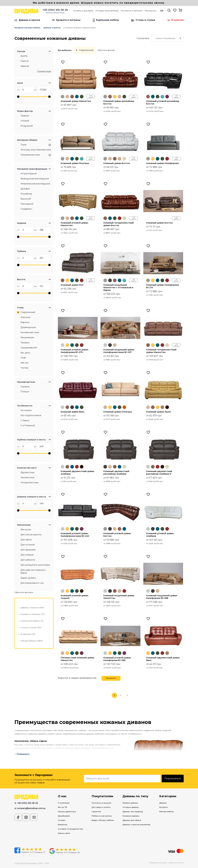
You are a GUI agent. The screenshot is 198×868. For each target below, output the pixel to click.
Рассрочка (150, 11)
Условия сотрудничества (70, 829)
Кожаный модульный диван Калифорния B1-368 (162, 597)
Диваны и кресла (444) (32, 608)
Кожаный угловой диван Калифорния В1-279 (74, 351)
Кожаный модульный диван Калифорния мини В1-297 (119, 351)
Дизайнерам (64, 816)
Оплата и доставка (83, 11)
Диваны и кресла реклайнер (136, 825)
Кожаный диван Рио (72, 285)
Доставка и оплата (101, 807)
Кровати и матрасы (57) (33, 614)
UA (162, 11)
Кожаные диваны (131, 816)
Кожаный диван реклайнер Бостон (119, 102)
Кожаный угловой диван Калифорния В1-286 (117, 659)
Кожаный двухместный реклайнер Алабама (116, 473)
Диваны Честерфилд (133, 812)
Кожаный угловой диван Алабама (160, 535)
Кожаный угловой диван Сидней (74, 597)
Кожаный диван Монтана (75, 163)
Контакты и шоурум (101, 803)
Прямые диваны (130, 803)
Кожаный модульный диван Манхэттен (119, 597)
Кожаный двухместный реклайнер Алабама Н (159, 473)
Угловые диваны (131, 807)
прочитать (111, 678)
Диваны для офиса (132, 820)
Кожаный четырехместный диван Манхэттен (161, 351)
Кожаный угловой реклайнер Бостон (163, 102)
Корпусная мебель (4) (32, 621)
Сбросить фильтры (24, 592)
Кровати (163, 807)
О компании (64, 803)
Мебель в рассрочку (102, 816)
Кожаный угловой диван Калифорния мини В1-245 (75, 535)
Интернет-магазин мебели (27, 28)
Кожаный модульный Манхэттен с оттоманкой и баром (118, 288)
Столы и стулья (143, 20)
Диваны (163, 803)
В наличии (176, 20)
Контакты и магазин (132, 11)
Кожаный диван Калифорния (162, 163)
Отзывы (62, 820)
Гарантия (96, 812)
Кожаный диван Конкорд (118, 412)
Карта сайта (64, 833)
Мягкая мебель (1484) (32, 641)
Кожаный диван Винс (73, 412)
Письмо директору (67, 812)
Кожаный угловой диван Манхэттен (74, 224)
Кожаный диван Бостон (117, 163)
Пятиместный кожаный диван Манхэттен (78, 659)
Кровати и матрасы (66, 20)
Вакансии (62, 825)
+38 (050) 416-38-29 (55, 10)
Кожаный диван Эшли (159, 412)
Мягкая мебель (166, 812)
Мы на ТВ (62, 807)
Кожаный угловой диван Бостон (117, 535)
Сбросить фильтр (106, 50)
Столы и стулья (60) (31, 628)
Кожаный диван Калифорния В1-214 (162, 286)
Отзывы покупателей (107, 11)
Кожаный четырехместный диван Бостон (119, 224)
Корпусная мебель (106, 20)
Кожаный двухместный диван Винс (163, 659)
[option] (78, 82)
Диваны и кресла (27, 20)
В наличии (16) (28, 634)
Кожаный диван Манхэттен (76, 101)
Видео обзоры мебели (103, 820)
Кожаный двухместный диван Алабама (77, 473)
